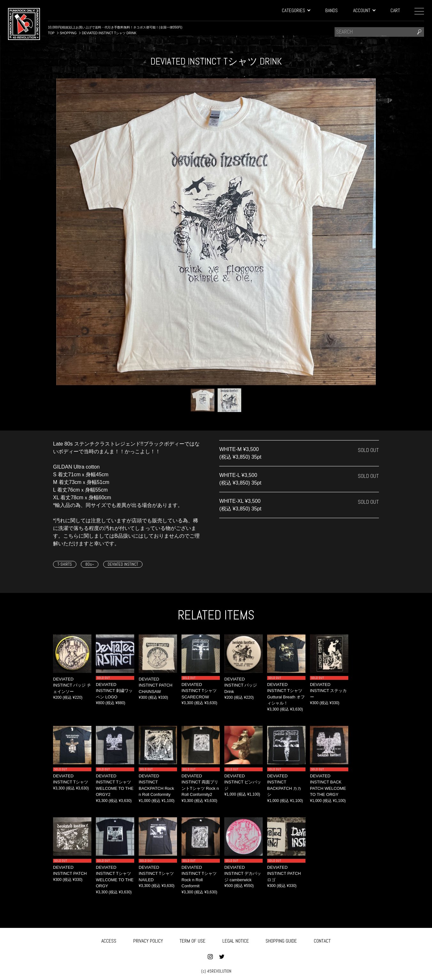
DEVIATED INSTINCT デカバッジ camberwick (243, 874)
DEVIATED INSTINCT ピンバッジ (243, 782)
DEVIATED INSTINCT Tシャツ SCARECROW (199, 691)
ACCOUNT (364, 10)
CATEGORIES (296, 10)
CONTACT (322, 940)
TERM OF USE (193, 940)
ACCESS (109, 940)
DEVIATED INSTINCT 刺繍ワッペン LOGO (114, 691)
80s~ (90, 564)
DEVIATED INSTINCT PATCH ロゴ (284, 874)
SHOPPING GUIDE (281, 940)
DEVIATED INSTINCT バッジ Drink (241, 685)
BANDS (332, 10)
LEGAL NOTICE (236, 940)
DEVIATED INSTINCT (123, 564)
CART (395, 10)
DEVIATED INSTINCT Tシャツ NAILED (156, 874)
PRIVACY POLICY (148, 940)
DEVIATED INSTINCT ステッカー (328, 691)
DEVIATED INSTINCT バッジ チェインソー (72, 685)
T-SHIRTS (65, 564)
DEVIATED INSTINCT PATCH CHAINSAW (155, 685)
